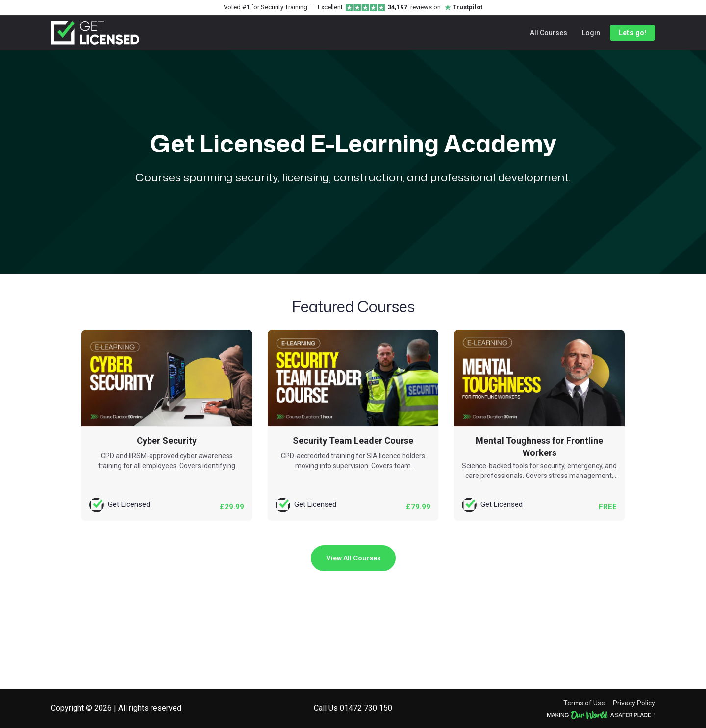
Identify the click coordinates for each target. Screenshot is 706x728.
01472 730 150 (366, 708)
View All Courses (353, 558)
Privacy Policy (634, 703)
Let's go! (632, 33)
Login (591, 33)
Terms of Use (584, 703)
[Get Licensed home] (95, 33)
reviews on (435, 8)
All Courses (549, 33)
